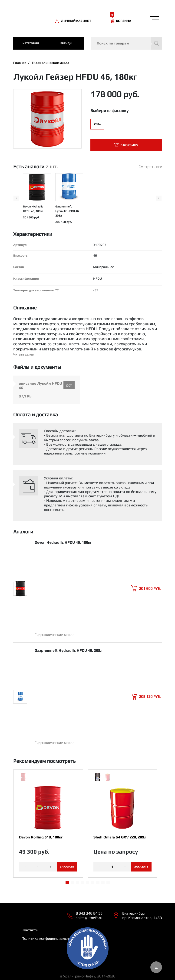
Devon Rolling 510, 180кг (41, 837)
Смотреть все (150, 167)
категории (31, 43)
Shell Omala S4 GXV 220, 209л (120, 837)
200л (97, 124)
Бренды (66, 43)
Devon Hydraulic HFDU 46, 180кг (63, 542)
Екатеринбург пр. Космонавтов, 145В (142, 916)
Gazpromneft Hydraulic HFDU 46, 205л (67, 211)
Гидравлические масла (51, 63)
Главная (20, 63)
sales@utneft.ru (89, 918)
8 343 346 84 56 (89, 913)
